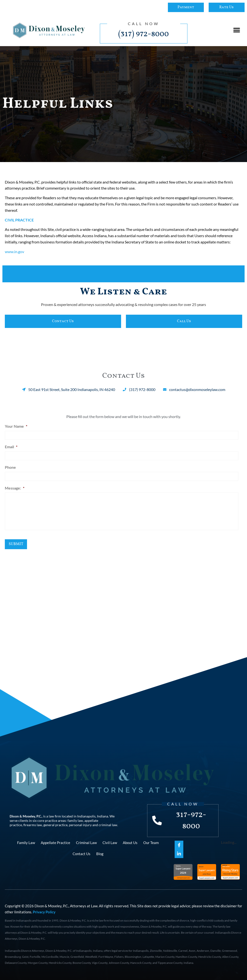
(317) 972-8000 (144, 34)
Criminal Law (86, 842)
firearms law (33, 825)
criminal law (108, 825)
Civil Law (110, 842)
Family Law (26, 842)
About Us (130, 842)
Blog (100, 853)
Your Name (16, 426)
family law (75, 820)
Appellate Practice (55, 842)
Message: (15, 487)
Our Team (151, 842)
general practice (55, 825)
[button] (237, 30)
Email (11, 446)
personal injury (80, 825)
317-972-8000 (191, 820)
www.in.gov (14, 252)
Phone (10, 467)
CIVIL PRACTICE (19, 220)
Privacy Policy (44, 912)
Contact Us (82, 853)
